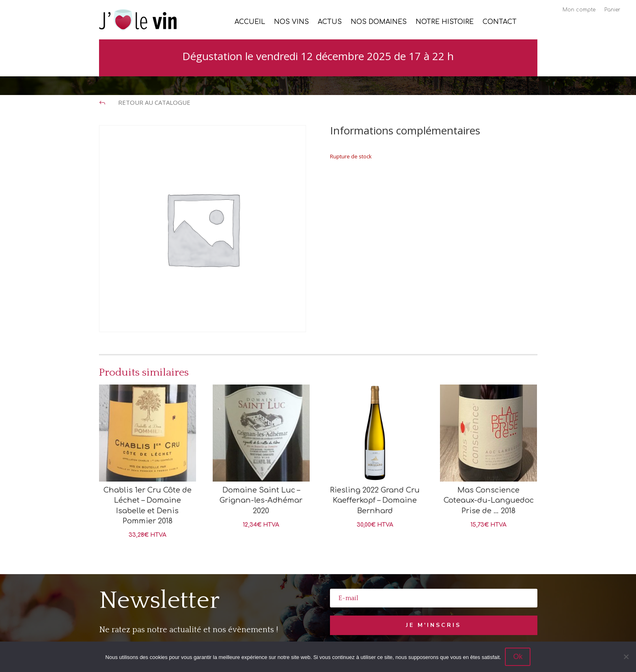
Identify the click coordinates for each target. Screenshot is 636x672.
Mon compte (579, 10)
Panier (612, 10)
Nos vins (291, 22)
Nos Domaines (379, 22)
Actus (330, 22)
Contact (500, 22)
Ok (518, 657)
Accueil (250, 22)
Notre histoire (445, 22)
